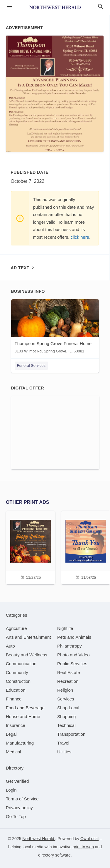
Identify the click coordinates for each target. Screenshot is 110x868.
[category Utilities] (64, 752)
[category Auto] (10, 646)
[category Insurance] (16, 725)
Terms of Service (22, 799)
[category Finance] (14, 699)
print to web (83, 847)
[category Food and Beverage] (25, 708)
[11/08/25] (86, 547)
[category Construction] (18, 681)
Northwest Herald (39, 839)
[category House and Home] (23, 716)
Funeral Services (31, 366)
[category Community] (17, 672)
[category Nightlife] (65, 628)
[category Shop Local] (68, 708)
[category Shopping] (66, 716)
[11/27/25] (31, 547)
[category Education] (16, 690)
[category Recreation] (68, 681)
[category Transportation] (71, 734)
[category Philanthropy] (69, 646)
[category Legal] (11, 734)
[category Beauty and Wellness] (27, 655)
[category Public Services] (72, 664)
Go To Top (16, 816)
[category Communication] (21, 664)
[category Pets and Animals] (74, 637)
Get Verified (17, 781)
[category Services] (66, 699)
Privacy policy (19, 808)
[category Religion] (65, 690)
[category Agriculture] (16, 628)
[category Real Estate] (69, 672)
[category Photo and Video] (73, 655)
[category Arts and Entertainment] (28, 637)
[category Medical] (13, 752)
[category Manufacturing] (20, 743)
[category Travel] (63, 743)
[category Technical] (66, 725)
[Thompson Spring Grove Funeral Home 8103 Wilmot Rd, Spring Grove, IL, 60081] (55, 328)
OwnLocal (89, 839)
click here (80, 237)
